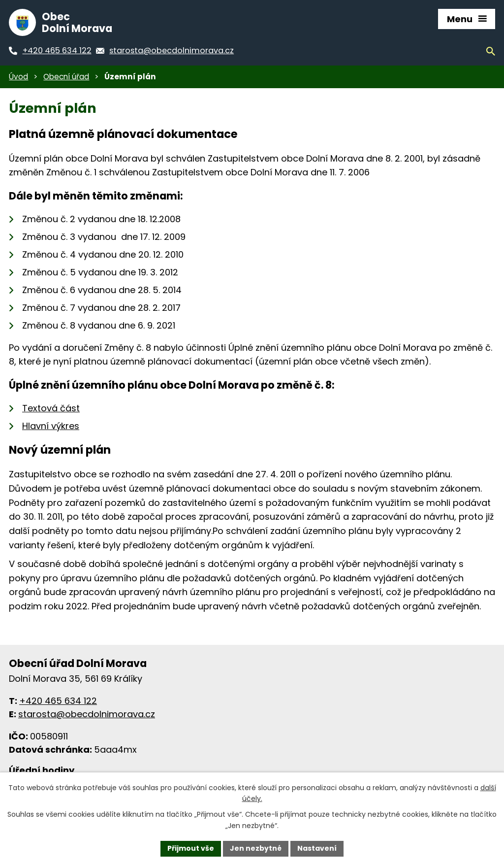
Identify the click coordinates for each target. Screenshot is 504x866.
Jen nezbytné (256, 848)
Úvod (18, 77)
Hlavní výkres (51, 426)
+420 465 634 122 (58, 701)
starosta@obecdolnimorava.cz (87, 714)
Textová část (51, 408)
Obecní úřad (66, 77)
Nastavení (317, 848)
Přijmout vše (191, 848)
